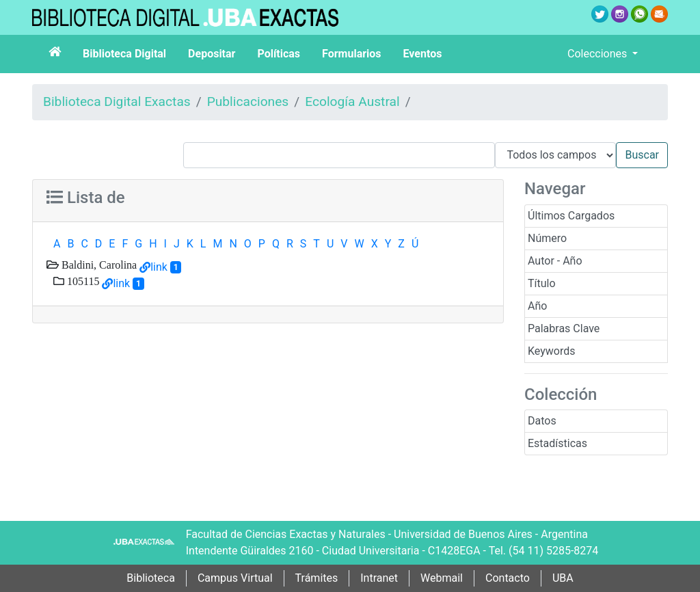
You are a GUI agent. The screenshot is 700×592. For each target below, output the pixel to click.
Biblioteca (151, 578)
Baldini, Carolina (98, 265)
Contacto (508, 578)
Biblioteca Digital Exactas (117, 102)
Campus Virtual (235, 578)
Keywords (552, 351)
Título (542, 283)
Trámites (317, 578)
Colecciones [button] (598, 54)
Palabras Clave (564, 328)
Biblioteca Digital (124, 54)
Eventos (423, 54)
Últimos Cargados (571, 216)
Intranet (379, 578)
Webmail (442, 578)
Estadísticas (557, 443)
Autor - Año (555, 261)
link (159, 267)
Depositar (212, 54)
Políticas (279, 54)
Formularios (351, 54)
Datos (542, 421)
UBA (563, 578)
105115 (82, 281)
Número (547, 238)
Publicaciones (248, 102)
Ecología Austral (352, 102)
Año (537, 306)
